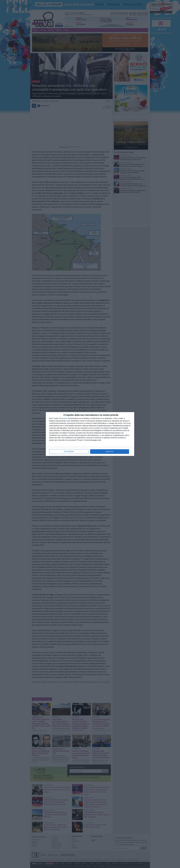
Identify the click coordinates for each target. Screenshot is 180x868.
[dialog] (90, 434)
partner (65, 418)
